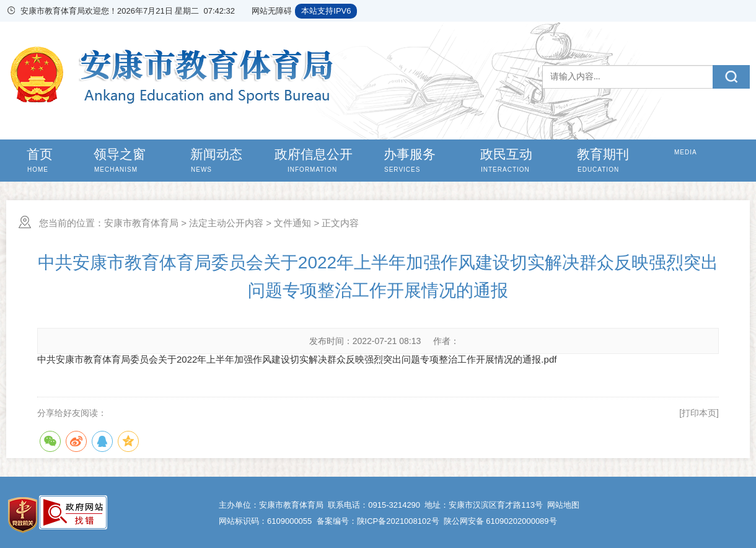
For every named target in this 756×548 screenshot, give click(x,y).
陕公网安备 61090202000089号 (500, 521)
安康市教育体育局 (141, 223)
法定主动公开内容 (226, 223)
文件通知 (292, 223)
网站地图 (563, 505)
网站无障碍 (272, 11)
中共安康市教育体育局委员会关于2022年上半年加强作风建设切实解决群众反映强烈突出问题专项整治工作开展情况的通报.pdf (297, 359)
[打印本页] (699, 413)
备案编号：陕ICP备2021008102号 (378, 521)
